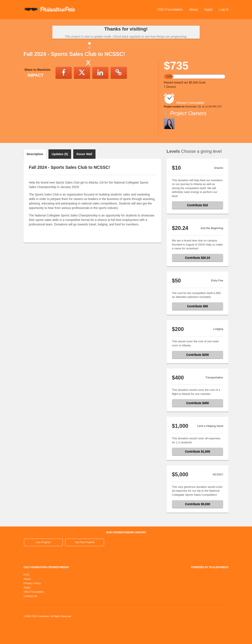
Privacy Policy (32, 601)
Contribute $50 (198, 324)
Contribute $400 (198, 421)
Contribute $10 (198, 223)
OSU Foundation (170, 10)
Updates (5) (60, 172)
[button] (33, 98)
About (194, 10)
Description (35, 172)
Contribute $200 (198, 372)
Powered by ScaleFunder (210, 585)
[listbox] (88, 98)
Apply (209, 10)
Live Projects (43, 560)
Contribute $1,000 (197, 469)
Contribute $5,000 (197, 522)
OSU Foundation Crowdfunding (46, 585)
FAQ (26, 592)
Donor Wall (84, 172)
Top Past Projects (85, 560)
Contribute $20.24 (197, 275)
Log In (224, 10)
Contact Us (30, 614)
